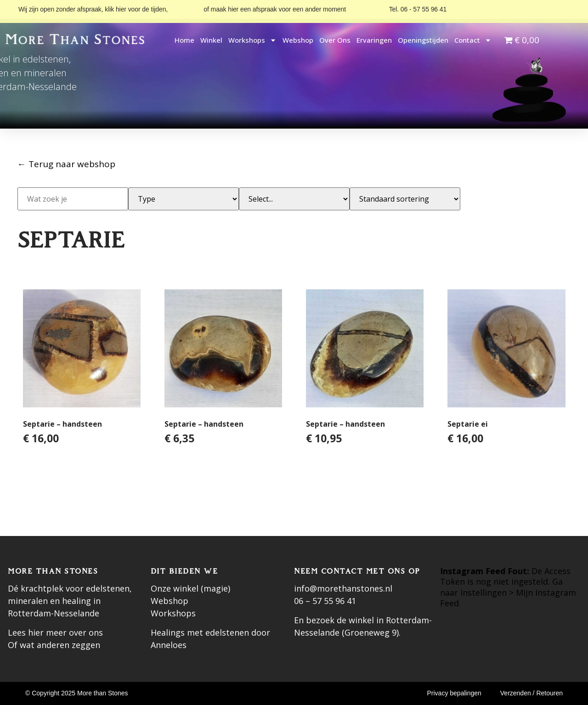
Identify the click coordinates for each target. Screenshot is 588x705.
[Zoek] (73, 199)
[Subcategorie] (184, 199)
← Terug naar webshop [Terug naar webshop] (66, 164)
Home (184, 40)
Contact (473, 40)
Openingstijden (423, 40)
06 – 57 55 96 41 (325, 601)
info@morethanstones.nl (343, 588)
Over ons (335, 40)
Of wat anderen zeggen (54, 645)
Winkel (211, 40)
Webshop (298, 40)
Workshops (252, 40)
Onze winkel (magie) (190, 588)
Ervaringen (374, 40)
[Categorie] (294, 199)
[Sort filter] (405, 199)
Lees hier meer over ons (55, 632)
